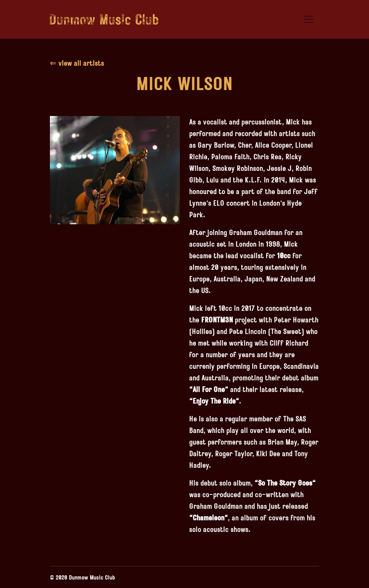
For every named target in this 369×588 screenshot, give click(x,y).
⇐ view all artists (77, 63)
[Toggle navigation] (309, 19)
